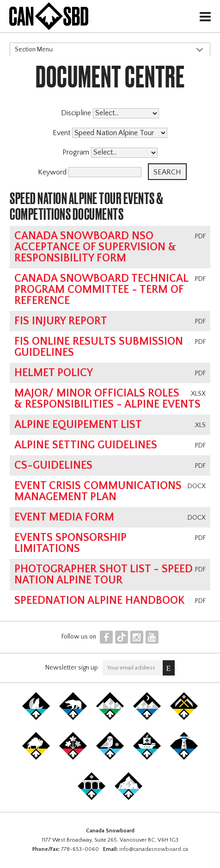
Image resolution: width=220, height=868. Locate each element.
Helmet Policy (54, 373)
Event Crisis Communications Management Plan (98, 491)
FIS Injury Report (61, 321)
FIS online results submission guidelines (99, 347)
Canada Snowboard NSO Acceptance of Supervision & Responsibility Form (95, 247)
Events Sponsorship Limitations (70, 543)
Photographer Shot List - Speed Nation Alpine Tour (104, 575)
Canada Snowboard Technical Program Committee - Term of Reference (101, 290)
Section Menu (34, 50)
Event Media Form (64, 517)
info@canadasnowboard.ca (154, 849)
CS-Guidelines (53, 465)
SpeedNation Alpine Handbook (100, 601)
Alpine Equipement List (78, 425)
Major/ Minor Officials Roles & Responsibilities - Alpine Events (107, 399)
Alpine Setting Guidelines (86, 445)
